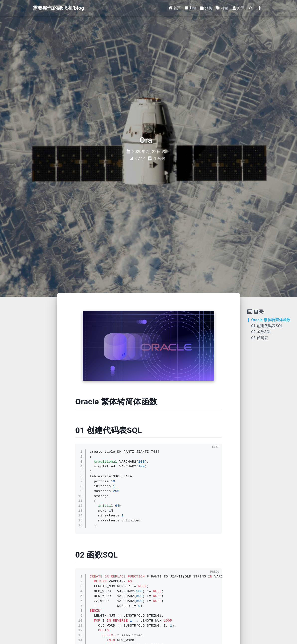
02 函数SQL (261, 332)
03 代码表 (260, 338)
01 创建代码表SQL (267, 326)
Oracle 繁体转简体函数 (271, 320)
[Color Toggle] (260, 8)
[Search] (251, 8)
